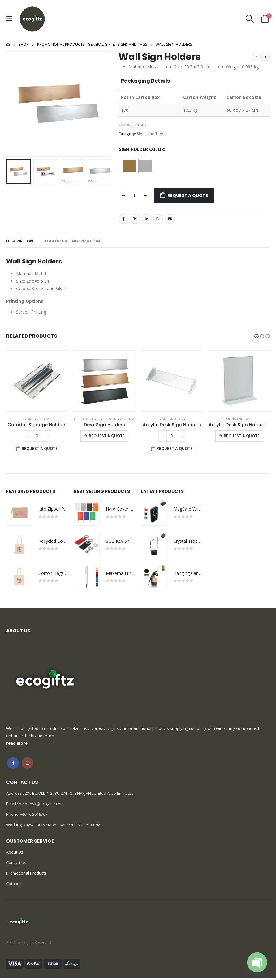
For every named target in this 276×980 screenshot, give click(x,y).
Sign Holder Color (142, 149)
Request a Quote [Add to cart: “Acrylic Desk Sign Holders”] (175, 449)
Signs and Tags (151, 134)
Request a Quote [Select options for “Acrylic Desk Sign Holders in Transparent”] (242, 436)
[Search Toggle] (250, 19)
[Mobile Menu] (11, 19)
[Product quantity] (135, 195)
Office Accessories (91, 419)
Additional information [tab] (72, 241)
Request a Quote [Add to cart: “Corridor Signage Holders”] (40, 449)
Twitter (135, 219)
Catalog (13, 885)
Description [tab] (20, 241)
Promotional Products (26, 875)
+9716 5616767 (34, 816)
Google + (158, 219)
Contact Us (16, 864)
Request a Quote (188, 195)
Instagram (28, 764)
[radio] (129, 166)
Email (170, 219)
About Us (15, 854)
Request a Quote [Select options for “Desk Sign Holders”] (107, 436)
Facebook (123, 219)
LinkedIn (147, 219)
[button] (257, 336)
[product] (37, 381)
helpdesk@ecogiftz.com (41, 805)
